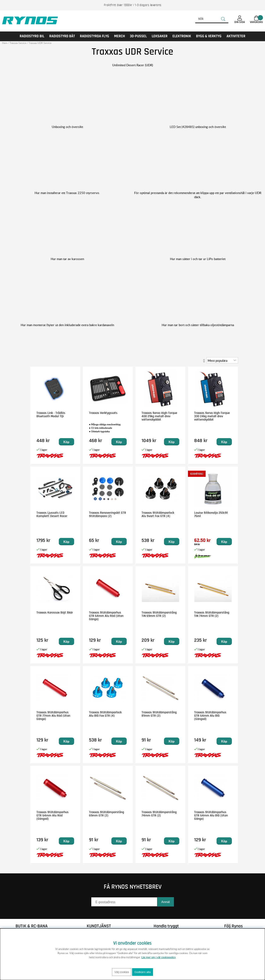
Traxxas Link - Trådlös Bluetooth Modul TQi (51, 415)
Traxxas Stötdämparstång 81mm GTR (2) (159, 714)
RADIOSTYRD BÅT (62, 36)
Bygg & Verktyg (209, 36)
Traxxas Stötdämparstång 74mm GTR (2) (159, 814)
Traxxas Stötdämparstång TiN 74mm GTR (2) (212, 614)
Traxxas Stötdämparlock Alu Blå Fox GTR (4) (105, 714)
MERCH (119, 36)
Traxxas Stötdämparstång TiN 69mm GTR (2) (159, 614)
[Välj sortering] (222, 360)
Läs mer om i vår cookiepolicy (159, 957)
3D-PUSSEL (138, 36)
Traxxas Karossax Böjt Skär (55, 612)
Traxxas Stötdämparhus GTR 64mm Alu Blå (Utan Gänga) (211, 815)
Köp (66, 442)
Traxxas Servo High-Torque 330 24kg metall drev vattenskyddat (212, 416)
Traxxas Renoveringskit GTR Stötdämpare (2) (108, 514)
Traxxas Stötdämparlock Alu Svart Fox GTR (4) (158, 514)
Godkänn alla (143, 972)
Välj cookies (122, 972)
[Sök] (212, 19)
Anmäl (166, 902)
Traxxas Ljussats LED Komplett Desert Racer (52, 514)
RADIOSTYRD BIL (32, 36)
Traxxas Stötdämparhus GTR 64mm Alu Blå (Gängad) (210, 716)
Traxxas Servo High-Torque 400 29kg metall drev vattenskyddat (159, 416)
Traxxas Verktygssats (103, 413)
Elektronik (182, 36)
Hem (5, 43)
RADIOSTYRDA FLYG (95, 36)
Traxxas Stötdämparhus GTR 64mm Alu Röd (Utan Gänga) (106, 616)
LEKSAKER (160, 36)
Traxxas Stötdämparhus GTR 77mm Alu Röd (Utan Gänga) (53, 716)
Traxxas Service (18, 43)
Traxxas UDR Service (40, 43)
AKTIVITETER (236, 36)
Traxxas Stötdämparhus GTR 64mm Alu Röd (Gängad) (52, 815)
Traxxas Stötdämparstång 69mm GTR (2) (107, 814)
